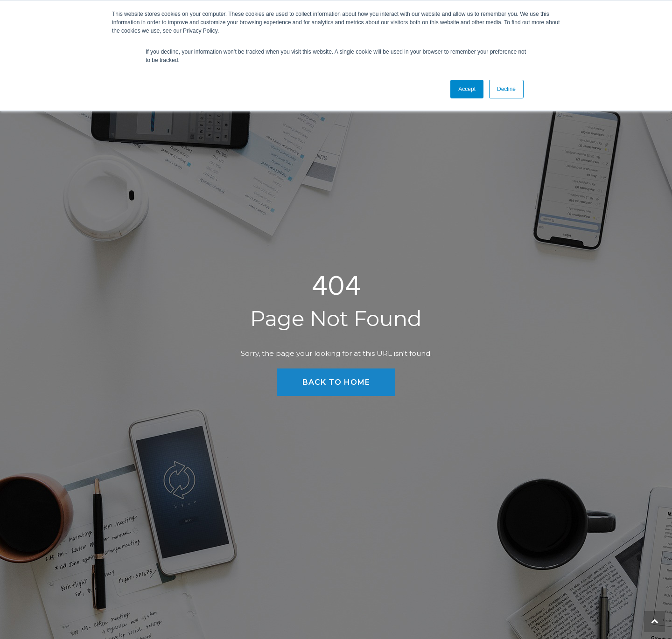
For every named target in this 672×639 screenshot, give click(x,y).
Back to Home (336, 382)
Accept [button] (467, 89)
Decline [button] (506, 89)
